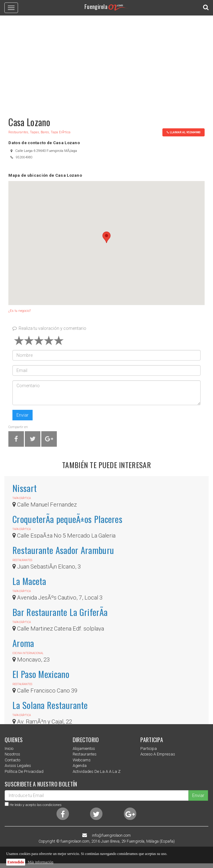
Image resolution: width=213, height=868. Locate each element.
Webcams (82, 760)
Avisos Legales (18, 766)
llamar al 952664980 (184, 132)
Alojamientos (84, 748)
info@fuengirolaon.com (111, 835)
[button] (106, 237)
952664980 (24, 157)
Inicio (9, 748)
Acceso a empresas (158, 754)
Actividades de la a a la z (97, 771)
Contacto (12, 760)
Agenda (80, 766)
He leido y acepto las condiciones (36, 805)
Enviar (23, 415)
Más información (40, 862)
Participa (149, 748)
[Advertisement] (106, 63)
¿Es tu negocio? (20, 311)
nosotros (12, 754)
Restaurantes (85, 754)
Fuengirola (106, 6)
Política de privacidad (24, 771)
